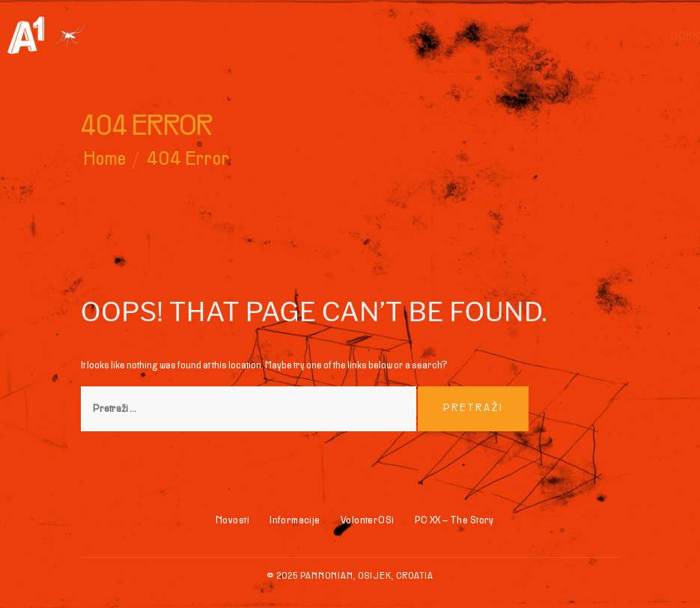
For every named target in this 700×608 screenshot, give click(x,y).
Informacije (650, 37)
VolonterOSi (368, 521)
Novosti (232, 521)
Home (105, 160)
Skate (591, 37)
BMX (516, 37)
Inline (550, 37)
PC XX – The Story (454, 521)
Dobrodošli (463, 37)
